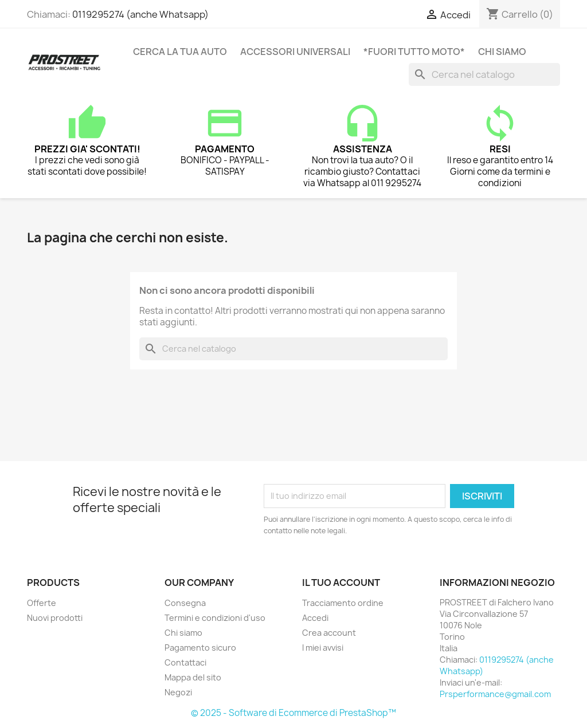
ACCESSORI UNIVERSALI (295, 52)
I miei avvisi (323, 648)
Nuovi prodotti (55, 618)
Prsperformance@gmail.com (495, 694)
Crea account (329, 633)
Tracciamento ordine (343, 603)
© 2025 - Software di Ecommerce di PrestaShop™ (293, 713)
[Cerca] (484, 74)
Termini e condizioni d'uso (215, 618)
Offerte (42, 603)
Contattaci (185, 662)
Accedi (315, 618)
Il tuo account (341, 583)
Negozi (178, 692)
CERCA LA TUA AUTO (180, 52)
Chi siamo (502, 52)
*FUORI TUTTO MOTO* (414, 52)
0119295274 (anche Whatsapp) (140, 14)
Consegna (185, 603)
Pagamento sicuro (200, 648)
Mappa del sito (193, 677)
